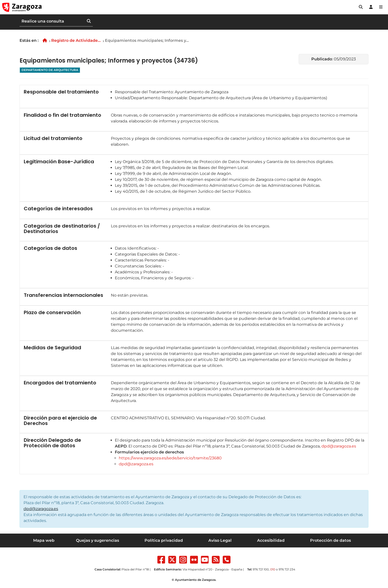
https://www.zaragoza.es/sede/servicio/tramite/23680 (170, 458)
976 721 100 (261, 569)
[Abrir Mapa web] (381, 7)
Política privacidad (164, 540)
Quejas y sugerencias (97, 540)
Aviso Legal (220, 540)
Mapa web (44, 540)
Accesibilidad (271, 540)
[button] (361, 7)
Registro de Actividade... (76, 40)
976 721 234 (287, 569)
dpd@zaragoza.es (339, 446)
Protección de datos (330, 540)
